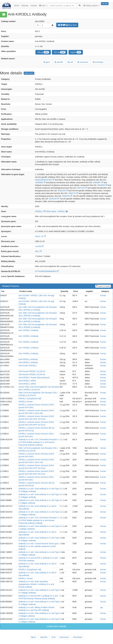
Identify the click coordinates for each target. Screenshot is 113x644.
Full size (105, 4)
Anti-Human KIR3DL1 (28, 366)
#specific (44, 637)
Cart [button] (43, 6)
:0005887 (98, 182)
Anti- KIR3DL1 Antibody (28, 330)
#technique (78, 637)
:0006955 (102, 185)
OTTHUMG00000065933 (47, 271)
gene (47, 62)
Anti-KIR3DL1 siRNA (27, 381)
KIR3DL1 (40, 211)
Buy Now (67, 25)
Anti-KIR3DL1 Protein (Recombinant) (34, 378)
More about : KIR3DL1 (57, 211)
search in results (103, 286)
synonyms (83, 62)
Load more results (57, 626)
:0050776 (73, 193)
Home (17, 6)
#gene (33, 637)
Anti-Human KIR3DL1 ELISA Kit (32, 371)
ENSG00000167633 (45, 180)
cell (70, 62)
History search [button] (91, 6)
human (103, 295)
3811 (38, 251)
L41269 (39, 246)
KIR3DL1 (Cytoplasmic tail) (30, 398)
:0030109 (63, 191)
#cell (53, 637)
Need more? (29, 73)
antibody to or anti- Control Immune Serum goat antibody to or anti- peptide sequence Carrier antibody (39, 546)
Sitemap (25, 6)
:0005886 (40, 182)
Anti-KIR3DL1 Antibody (28, 359)
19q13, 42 (40, 236)
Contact (34, 6)
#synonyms (64, 637)
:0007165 (82, 188)
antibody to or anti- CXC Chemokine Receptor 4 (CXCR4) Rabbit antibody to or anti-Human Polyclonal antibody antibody (39, 442)
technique (98, 62)
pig (101, 607)
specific (59, 62)
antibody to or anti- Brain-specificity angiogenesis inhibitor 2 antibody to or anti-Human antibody (37, 584)
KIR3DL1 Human (26, 402)
